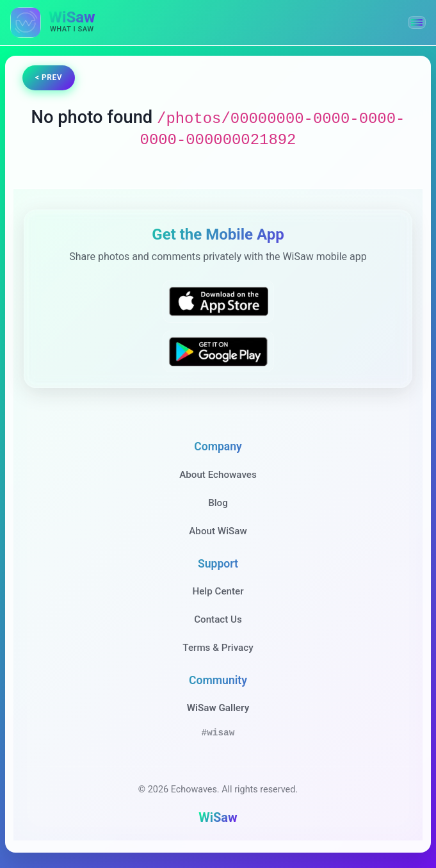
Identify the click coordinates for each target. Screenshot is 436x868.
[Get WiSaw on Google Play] (218, 351)
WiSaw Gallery (218, 708)
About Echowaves (218, 475)
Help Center (218, 591)
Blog (218, 503)
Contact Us (218, 619)
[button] (417, 22)
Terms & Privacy (218, 648)
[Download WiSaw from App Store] (218, 301)
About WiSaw (218, 531)
